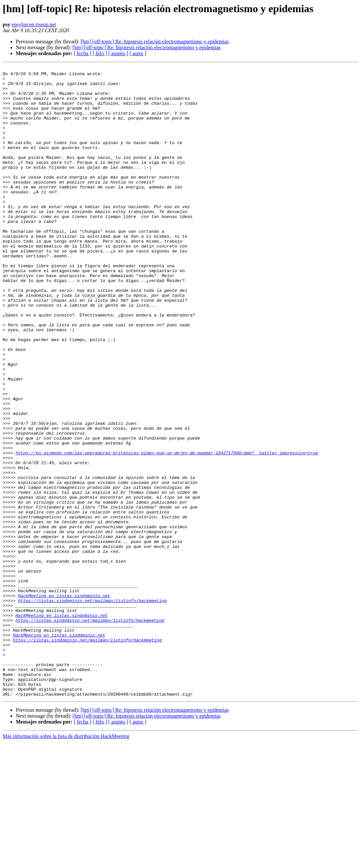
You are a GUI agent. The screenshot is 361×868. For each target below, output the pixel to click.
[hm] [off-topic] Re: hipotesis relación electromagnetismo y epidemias (155, 42)
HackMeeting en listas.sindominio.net (64, 702)
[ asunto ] (118, 53)
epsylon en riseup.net (34, 24)
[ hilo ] (100, 53)
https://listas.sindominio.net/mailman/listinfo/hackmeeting (92, 708)
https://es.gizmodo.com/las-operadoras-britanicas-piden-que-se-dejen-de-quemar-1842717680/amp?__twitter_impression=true (167, 531)
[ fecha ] (82, 53)
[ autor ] (138, 53)
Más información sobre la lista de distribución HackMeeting (66, 862)
